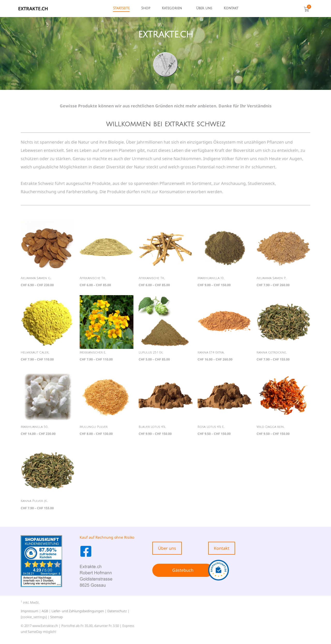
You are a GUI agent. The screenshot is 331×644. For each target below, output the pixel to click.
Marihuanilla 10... (211, 278)
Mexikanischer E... (93, 353)
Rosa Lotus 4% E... (211, 427)
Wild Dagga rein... (271, 427)
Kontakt (231, 8)
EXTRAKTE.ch (33, 9)
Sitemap (57, 617)
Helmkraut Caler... (35, 353)
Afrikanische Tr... (93, 278)
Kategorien (172, 8)
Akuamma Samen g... (36, 278)
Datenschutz (117, 611)
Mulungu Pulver (94, 427)
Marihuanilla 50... (35, 427)
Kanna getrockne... (272, 353)
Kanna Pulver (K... (34, 501)
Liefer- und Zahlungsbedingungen (78, 611)
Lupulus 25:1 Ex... (151, 353)
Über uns (204, 8)
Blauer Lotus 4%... (152, 427)
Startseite (121, 8)
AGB (45, 611)
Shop (146, 8)
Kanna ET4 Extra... (211, 353)
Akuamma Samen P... (271, 278)
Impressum (29, 611)
